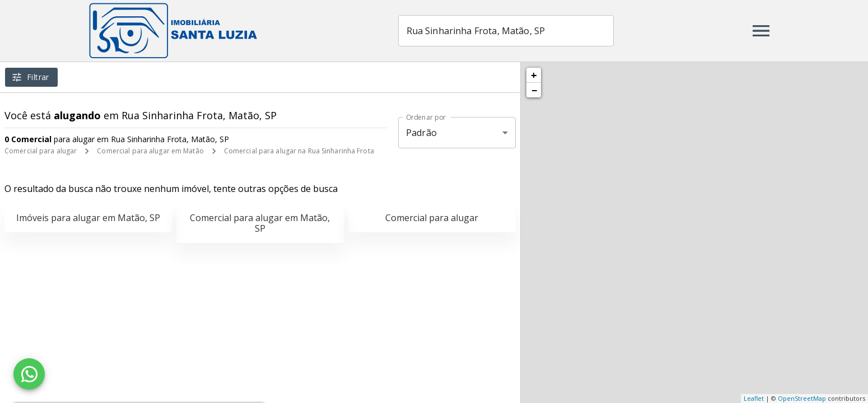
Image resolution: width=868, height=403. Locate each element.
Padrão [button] (421, 133)
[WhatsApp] (29, 374)
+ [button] (534, 75)
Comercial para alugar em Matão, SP (260, 223)
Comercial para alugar (41, 151)
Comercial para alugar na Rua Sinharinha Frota (299, 151)
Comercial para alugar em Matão (150, 151)
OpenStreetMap (802, 398)
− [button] (534, 90)
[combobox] (506, 31)
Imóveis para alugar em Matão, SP (88, 218)
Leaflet (754, 398)
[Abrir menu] (761, 31)
